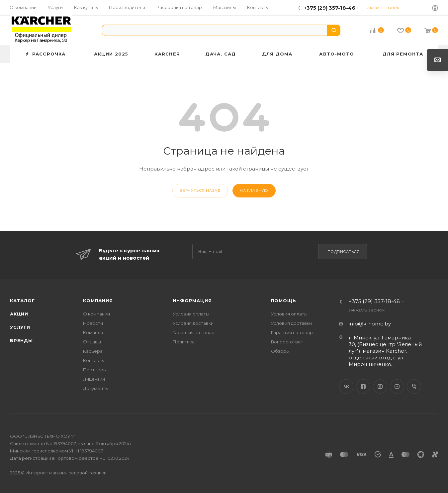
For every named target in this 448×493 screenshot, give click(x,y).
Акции (19, 314)
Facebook (363, 386)
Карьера (93, 351)
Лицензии (94, 379)
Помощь (284, 301)
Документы (96, 388)
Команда (93, 332)
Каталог (22, 301)
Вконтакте (346, 386)
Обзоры (280, 351)
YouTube (397, 386)
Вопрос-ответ (287, 342)
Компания (98, 301)
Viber (414, 386)
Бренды (21, 340)
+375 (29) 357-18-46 (330, 8)
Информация (192, 301)
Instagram (380, 386)
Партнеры (95, 370)
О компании (96, 314)
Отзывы (92, 342)
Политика (184, 342)
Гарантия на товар (194, 332)
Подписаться (344, 252)
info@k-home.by (370, 324)
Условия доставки (193, 323)
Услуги (20, 327)
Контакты (94, 360)
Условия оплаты (191, 314)
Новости (93, 323)
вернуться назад (200, 190)
